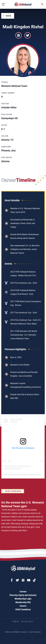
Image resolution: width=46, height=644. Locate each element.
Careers (23, 606)
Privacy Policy (27, 622)
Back (9, 16)
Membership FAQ (23, 602)
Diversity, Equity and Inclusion (23, 595)
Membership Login (23, 599)
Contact (23, 591)
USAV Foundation (23, 609)
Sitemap (16, 622)
